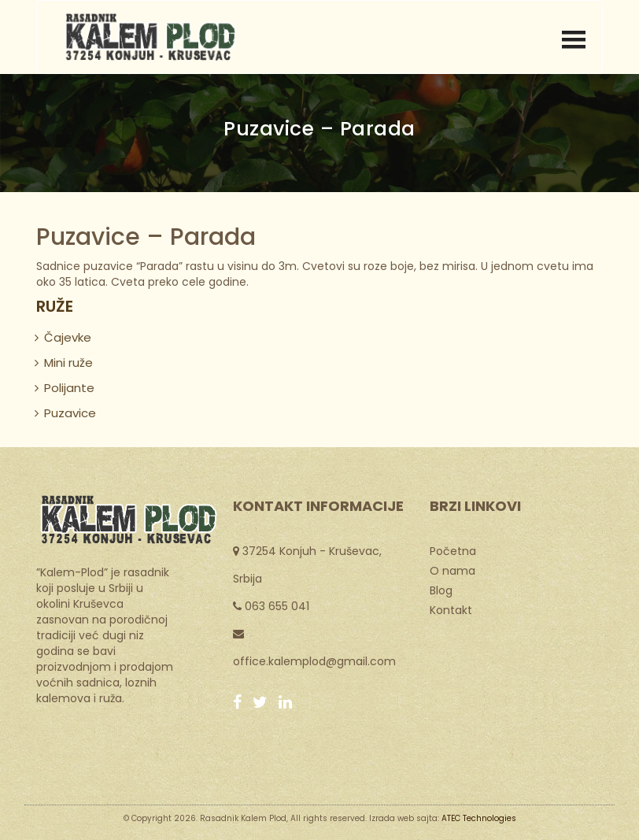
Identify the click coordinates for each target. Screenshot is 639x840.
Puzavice (70, 413)
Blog (441, 590)
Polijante (69, 388)
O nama (452, 570)
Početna (453, 550)
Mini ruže (68, 363)
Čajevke (68, 337)
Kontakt (451, 609)
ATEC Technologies (479, 818)
